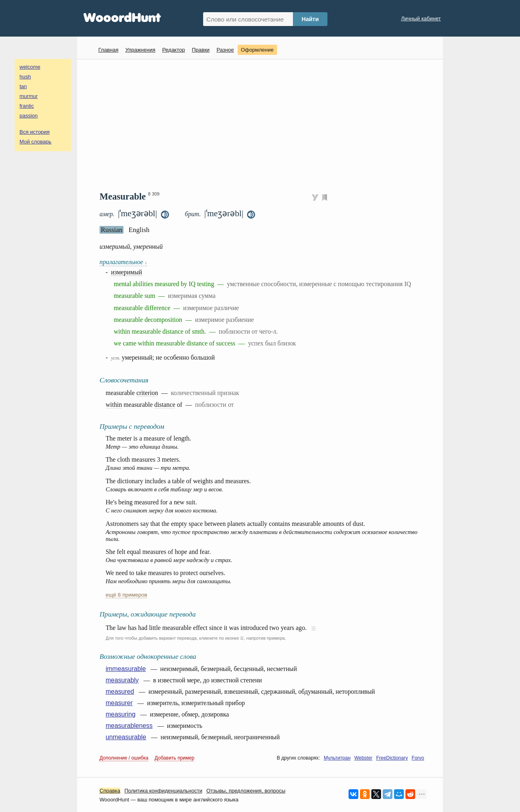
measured (120, 692)
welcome (30, 67)
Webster (363, 758)
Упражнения (140, 50)
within (114, 405)
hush (25, 77)
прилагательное (123, 262)
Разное (225, 50)
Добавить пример (175, 758)
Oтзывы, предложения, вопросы (246, 791)
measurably (122, 680)
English (139, 230)
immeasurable (126, 669)
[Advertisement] (263, 124)
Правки (201, 50)
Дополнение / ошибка (124, 758)
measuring (121, 714)
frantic (27, 106)
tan (23, 86)
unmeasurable (126, 737)
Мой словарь (36, 142)
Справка (110, 791)
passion (29, 116)
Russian (112, 230)
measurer (119, 703)
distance (165, 405)
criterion (147, 393)
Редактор (173, 50)
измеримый (127, 272)
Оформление (257, 50)
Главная (108, 50)
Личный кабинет (421, 18)
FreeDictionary (392, 758)
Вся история (35, 132)
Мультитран (337, 758)
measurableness (129, 726)
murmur (29, 96)
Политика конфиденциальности (163, 791)
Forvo (418, 758)
